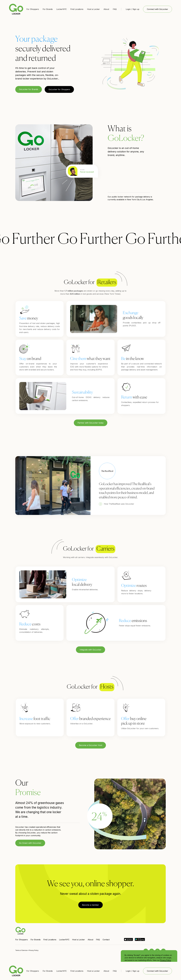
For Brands (48, 9)
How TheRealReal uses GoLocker (119, 504)
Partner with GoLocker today (91, 423)
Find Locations (77, 9)
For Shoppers (33, 9)
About (106, 9)
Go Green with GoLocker (30, 843)
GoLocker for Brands (29, 89)
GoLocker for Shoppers (59, 89)
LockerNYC (62, 9)
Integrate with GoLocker (90, 650)
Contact (106, 940)
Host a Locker (93, 9)
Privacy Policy (166, 960)
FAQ (115, 9)
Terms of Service (21, 950)
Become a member (90, 905)
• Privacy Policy (33, 950)
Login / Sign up (133, 9)
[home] (16, 9)
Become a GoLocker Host (91, 745)
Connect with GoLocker (157, 9)
